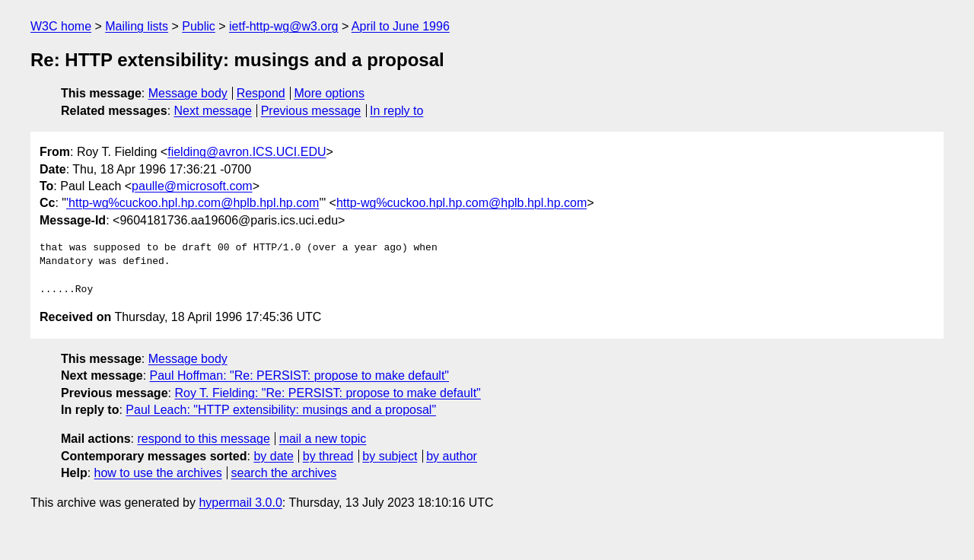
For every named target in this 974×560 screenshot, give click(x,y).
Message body (188, 93)
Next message (213, 111)
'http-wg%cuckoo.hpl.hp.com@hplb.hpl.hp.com (193, 203)
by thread (328, 456)
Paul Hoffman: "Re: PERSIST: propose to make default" (299, 375)
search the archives (284, 473)
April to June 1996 (401, 26)
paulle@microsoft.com (192, 186)
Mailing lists (137, 26)
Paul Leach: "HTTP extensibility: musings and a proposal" (281, 410)
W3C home (61, 26)
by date (273, 456)
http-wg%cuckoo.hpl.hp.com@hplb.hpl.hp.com (462, 203)
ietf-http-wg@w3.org (283, 26)
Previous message (311, 111)
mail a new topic (323, 439)
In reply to (396, 111)
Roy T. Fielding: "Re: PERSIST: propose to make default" (327, 393)
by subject (390, 456)
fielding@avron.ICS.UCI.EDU (247, 152)
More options (330, 93)
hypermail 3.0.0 (240, 503)
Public (199, 26)
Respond (261, 93)
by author (452, 456)
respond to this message (203, 439)
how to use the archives (158, 473)
